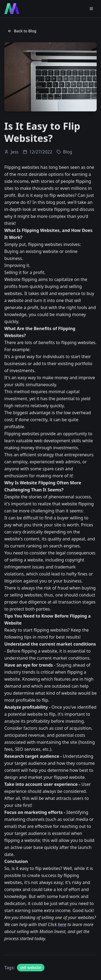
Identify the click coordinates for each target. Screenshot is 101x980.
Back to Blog (22, 31)
